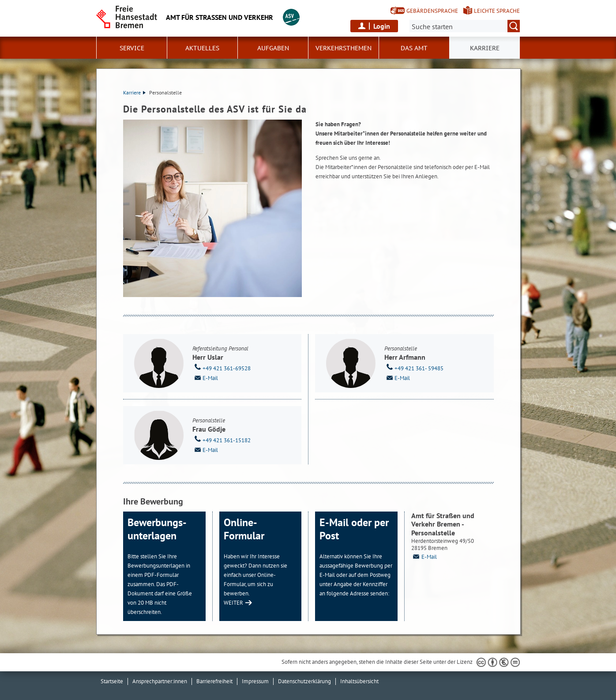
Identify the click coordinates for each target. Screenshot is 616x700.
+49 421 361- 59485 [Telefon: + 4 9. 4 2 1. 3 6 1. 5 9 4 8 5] (414, 368)
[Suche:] (465, 26)
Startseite (112, 681)
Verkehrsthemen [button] (344, 48)
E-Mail (205, 377)
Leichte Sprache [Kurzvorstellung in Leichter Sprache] (497, 11)
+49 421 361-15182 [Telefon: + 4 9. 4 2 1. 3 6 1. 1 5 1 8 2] (222, 440)
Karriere (134, 92)
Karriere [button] (485, 48)
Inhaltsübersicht (359, 681)
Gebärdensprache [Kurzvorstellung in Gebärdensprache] (432, 11)
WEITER (233, 603)
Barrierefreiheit (214, 681)
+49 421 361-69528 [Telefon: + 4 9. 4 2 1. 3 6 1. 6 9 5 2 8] (222, 368)
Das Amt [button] (414, 48)
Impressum (255, 681)
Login (382, 26)
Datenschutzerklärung (304, 681)
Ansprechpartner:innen (160, 681)
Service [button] (132, 48)
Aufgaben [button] (273, 48)
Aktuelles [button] (202, 48)
